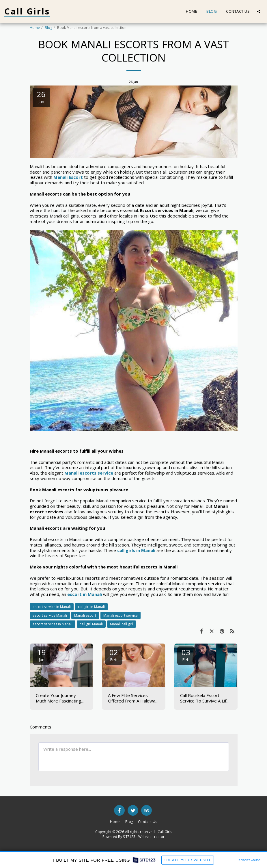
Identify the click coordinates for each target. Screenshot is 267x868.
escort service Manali (50, 615)
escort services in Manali (53, 624)
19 (42, 655)
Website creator (151, 837)
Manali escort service (121, 615)
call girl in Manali (91, 607)
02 (114, 655)
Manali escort (85, 615)
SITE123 (129, 837)
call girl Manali (91, 624)
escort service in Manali (52, 607)
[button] (258, 11)
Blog (48, 28)
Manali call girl (122, 624)
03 (186, 655)
